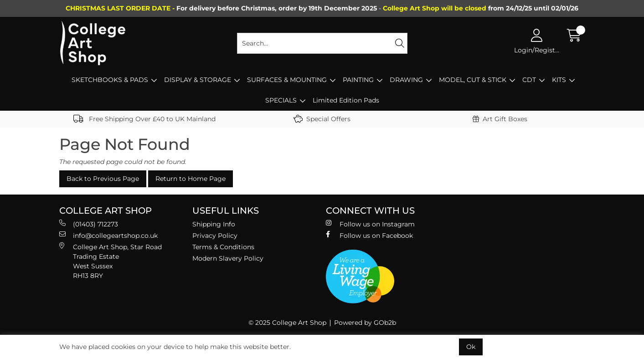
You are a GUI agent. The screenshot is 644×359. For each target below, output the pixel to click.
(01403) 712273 (89, 224)
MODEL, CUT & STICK (473, 80)
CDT (529, 80)
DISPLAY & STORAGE (198, 80)
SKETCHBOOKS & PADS (110, 80)
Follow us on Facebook (369, 235)
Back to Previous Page (103, 179)
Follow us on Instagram (370, 224)
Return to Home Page (191, 179)
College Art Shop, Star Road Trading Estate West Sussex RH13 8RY (111, 261)
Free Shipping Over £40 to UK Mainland (144, 119)
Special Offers (322, 119)
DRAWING (406, 80)
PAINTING (358, 80)
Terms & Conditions (223, 247)
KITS (559, 80)
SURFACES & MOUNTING (287, 80)
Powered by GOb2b (365, 323)
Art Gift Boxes (500, 119)
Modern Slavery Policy (228, 258)
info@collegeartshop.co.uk (108, 235)
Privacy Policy (215, 236)
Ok (471, 347)
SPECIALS (281, 100)
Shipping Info (214, 224)
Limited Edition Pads (346, 100)
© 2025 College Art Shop (287, 323)
